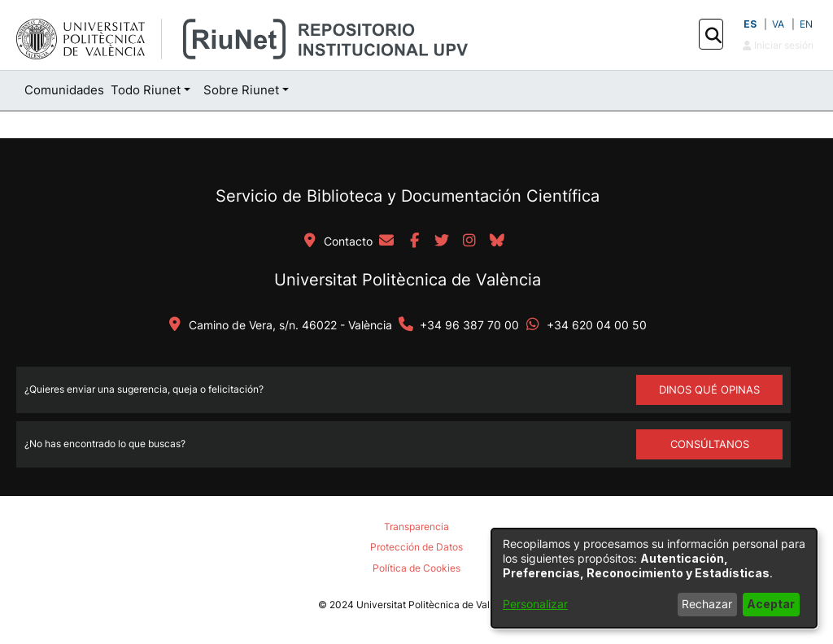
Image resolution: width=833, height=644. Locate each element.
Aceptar (771, 604)
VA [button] (778, 24)
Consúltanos (710, 444)
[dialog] (654, 578)
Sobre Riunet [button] (241, 90)
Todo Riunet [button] (146, 90)
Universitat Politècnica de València (408, 280)
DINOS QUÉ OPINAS (709, 389)
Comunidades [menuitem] (64, 90)
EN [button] (806, 24)
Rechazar (707, 604)
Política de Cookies (416, 568)
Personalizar (535, 604)
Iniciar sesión (778, 45)
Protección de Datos (416, 547)
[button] (713, 35)
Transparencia (416, 527)
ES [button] (750, 24)
